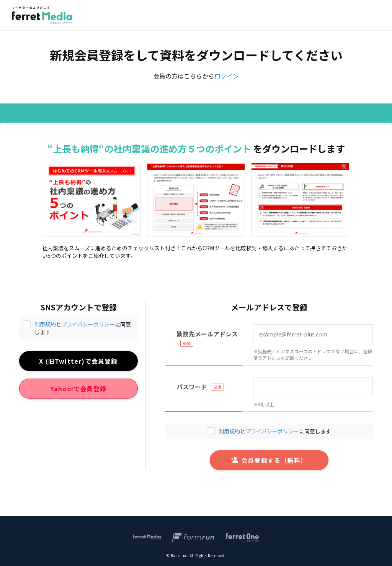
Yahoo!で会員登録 (78, 389)
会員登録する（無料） (269, 460)
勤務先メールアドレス (207, 334)
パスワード (192, 387)
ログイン (227, 76)
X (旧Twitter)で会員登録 (78, 361)
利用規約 (45, 324)
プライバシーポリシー (88, 324)
